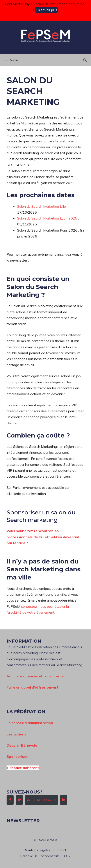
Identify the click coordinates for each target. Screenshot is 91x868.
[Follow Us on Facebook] (10, 800)
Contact (60, 850)
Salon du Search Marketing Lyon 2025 (47, 218)
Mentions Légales (37, 850)
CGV (67, 856)
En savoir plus (46, 10)
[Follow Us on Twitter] (19, 800)
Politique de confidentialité (40, 856)
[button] (85, 60)
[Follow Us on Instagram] (41, 800)
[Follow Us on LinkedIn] (64, 800)
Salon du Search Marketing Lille (41, 206)
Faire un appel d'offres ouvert (32, 687)
